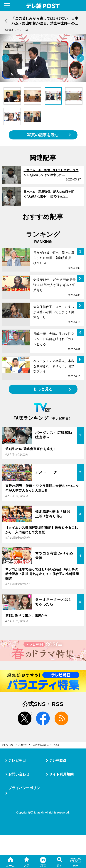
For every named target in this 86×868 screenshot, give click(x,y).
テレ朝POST (43, 6)
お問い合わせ (19, 774)
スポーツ (23, 745)
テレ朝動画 (58, 760)
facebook (43, 718)
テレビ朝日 (17, 760)
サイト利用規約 (61, 774)
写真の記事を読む (43, 135)
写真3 (56, 745)
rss (61, 718)
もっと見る (43, 389)
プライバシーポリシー (24, 793)
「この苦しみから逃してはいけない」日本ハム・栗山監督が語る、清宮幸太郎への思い (41, 745)
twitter (25, 718)
